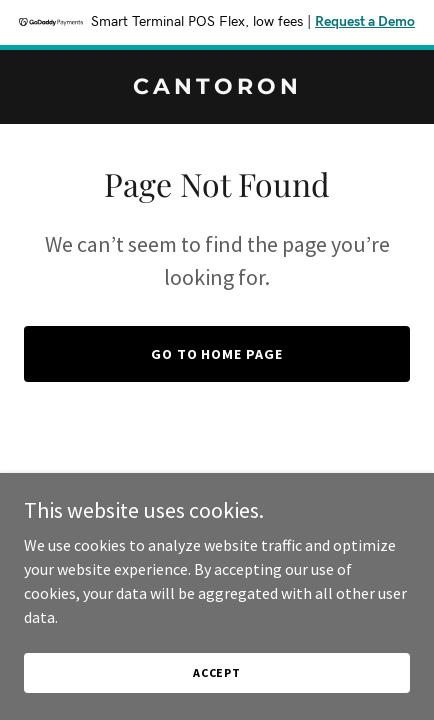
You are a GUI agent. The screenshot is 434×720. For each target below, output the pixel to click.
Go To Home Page (217, 354)
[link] (217, 88)
